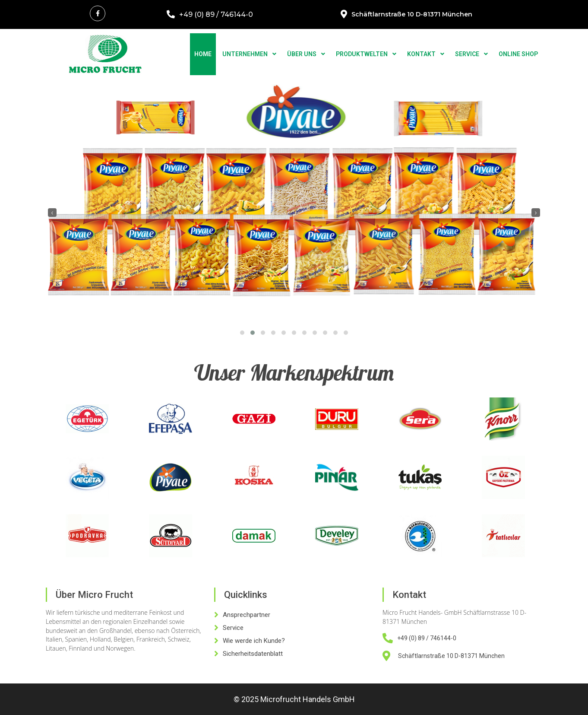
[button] (242, 333)
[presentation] (52, 213)
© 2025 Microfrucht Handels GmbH (294, 699)
